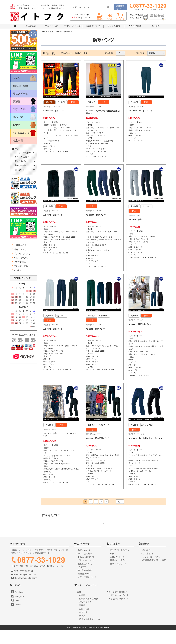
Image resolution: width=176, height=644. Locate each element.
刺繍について (52, 26)
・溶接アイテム (84, 616)
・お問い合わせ (83, 564)
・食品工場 (82, 626)
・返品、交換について (86, 591)
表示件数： (110, 53)
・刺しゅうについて (85, 571)
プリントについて (72, 26)
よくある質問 (114, 26)
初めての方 (31, 26)
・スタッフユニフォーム (88, 633)
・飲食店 (81, 629)
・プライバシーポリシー (152, 571)
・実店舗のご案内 (116, 574)
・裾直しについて (84, 577)
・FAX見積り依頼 (84, 584)
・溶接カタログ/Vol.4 (118, 612)
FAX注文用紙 (20, 262)
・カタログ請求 (83, 588)
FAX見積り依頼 (21, 266)
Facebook (17, 606)
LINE (15, 614)
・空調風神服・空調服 (87, 612)
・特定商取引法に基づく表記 (153, 574)
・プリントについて (85, 574)
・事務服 (81, 619)
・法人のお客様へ (84, 567)
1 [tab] (105, 537)
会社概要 (156, 26)
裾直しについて (93, 26)
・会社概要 (145, 564)
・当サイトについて (117, 577)
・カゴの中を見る (116, 571)
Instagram (18, 610)
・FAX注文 (81, 581)
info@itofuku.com (28, 588)
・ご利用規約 (146, 567)
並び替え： (142, 53)
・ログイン (113, 567)
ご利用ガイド (20, 245)
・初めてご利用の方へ (118, 564)
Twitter (16, 619)
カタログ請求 (135, 26)
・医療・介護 (83, 623)
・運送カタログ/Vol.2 (118, 609)
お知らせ (18, 270)
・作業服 (81, 609)
